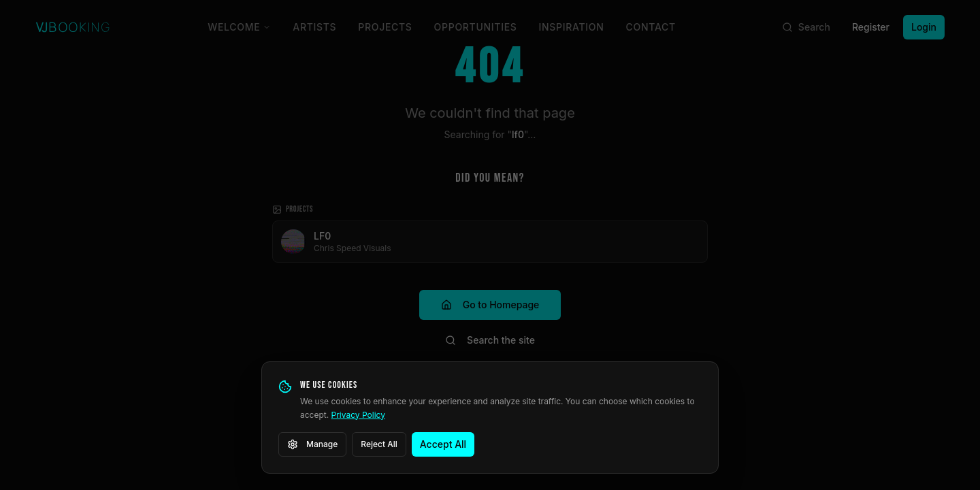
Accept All (443, 444)
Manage (312, 444)
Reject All (379, 444)
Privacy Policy (358, 415)
